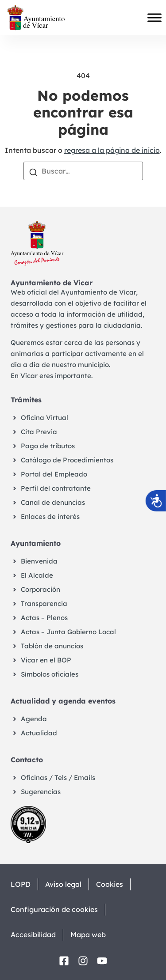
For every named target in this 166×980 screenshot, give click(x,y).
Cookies (110, 884)
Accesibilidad (33, 935)
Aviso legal (63, 884)
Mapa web (88, 935)
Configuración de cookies (54, 909)
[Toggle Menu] (154, 18)
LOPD (21, 884)
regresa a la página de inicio (112, 150)
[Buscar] (33, 171)
